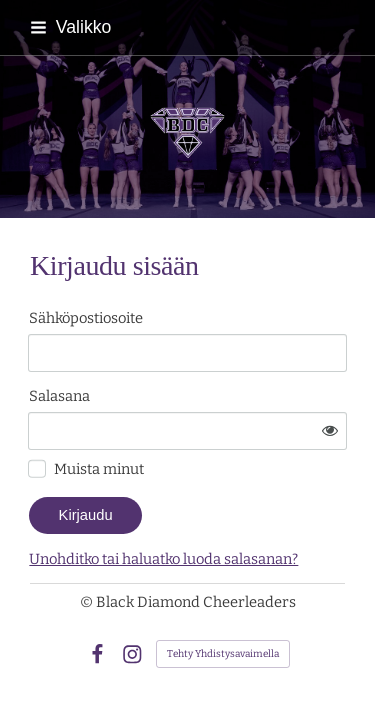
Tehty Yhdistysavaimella (223, 654)
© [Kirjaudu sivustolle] (88, 602)
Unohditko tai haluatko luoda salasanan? (163, 559)
